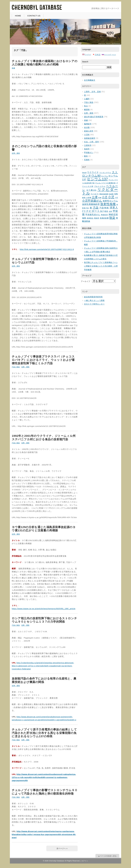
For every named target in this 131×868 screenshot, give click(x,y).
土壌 (95, 197)
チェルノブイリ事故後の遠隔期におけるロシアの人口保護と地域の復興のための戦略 (45, 63)
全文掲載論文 (90, 80)
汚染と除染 (16, 367)
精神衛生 (90, 218)
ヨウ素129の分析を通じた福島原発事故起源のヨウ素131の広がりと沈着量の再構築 (44, 529)
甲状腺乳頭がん (93, 215)
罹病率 (97, 218)
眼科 (86, 156)
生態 (111, 211)
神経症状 (113, 215)
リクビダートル (100, 191)
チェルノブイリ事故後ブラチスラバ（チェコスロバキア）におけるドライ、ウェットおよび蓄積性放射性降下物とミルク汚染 (43, 360)
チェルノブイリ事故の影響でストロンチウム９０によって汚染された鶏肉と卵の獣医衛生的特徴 (45, 792)
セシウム (105, 176)
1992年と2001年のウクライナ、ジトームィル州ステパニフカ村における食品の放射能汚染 (44, 438)
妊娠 (100, 198)
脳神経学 (88, 124)
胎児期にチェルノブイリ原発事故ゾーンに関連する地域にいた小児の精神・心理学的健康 (101, 266)
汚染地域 (104, 208)
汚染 (96, 208)
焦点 (86, 106)
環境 (106, 211)
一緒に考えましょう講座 (94, 300)
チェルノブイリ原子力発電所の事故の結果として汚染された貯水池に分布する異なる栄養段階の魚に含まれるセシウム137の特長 (44, 733)
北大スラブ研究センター (94, 304)
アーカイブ (86, 281)
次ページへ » (62, 848)
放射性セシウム (110, 201)
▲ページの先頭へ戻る (107, 856)
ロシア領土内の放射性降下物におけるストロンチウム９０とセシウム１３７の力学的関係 (44, 620)
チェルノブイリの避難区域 (105, 183)
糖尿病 (87, 110)
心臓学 (87, 99)
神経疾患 (104, 215)
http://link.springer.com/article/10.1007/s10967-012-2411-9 (47, 249)
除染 (112, 218)
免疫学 (87, 149)
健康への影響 (87, 198)
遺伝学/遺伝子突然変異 (94, 117)
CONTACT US (34, 16)
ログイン (85, 861)
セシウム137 (97, 179)
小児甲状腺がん (92, 201)
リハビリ (95, 194)
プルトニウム (100, 186)
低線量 (111, 194)
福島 (84, 218)
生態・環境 (16, 153)
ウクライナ (93, 172)
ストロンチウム (105, 173)
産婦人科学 (89, 131)
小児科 (87, 135)
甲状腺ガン (89, 153)
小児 (105, 197)
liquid (84, 173)
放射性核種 (108, 204)
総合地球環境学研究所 (93, 297)
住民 (116, 194)
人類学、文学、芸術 (92, 92)
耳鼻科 (87, 160)
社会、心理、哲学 (92, 142)
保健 (13, 68)
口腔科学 (88, 145)
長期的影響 (104, 218)
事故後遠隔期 (104, 194)
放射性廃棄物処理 (91, 204)
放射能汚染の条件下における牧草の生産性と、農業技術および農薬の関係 (44, 680)
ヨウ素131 (91, 190)
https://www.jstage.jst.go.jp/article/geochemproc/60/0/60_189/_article (44, 609)
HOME (18, 16)
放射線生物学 (90, 138)
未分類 (87, 127)
